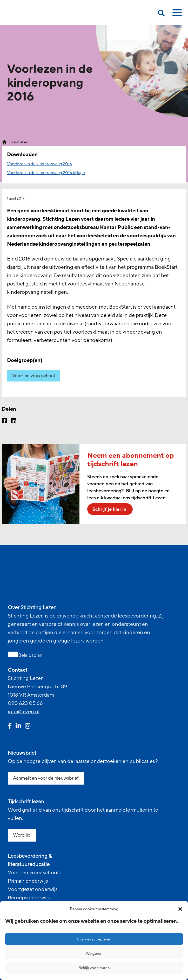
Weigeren (94, 953)
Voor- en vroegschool (33, 376)
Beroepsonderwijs (29, 898)
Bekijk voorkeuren (94, 968)
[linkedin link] (18, 727)
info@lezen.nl (24, 712)
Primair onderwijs (28, 881)
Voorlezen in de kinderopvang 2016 (39, 164)
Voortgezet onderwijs (33, 889)
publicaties (19, 142)
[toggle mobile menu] (176, 15)
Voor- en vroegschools (34, 873)
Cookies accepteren (94, 939)
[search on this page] (161, 14)
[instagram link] (28, 727)
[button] (180, 909)
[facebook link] (10, 727)
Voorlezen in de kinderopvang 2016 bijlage (46, 173)
